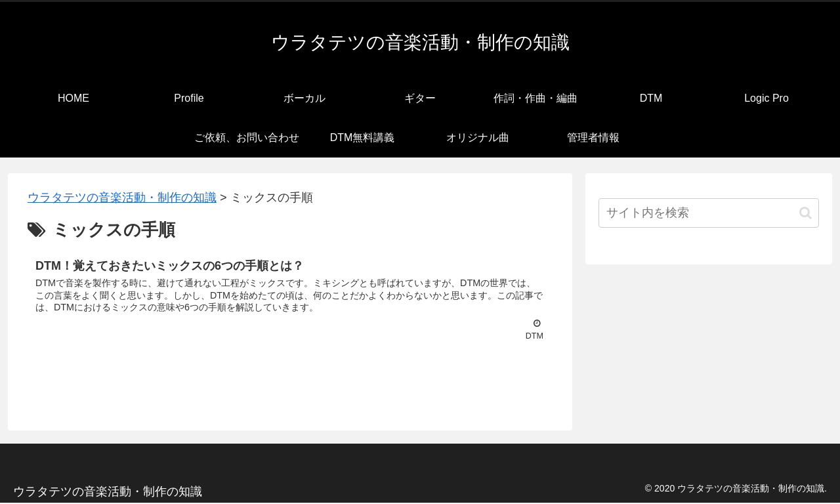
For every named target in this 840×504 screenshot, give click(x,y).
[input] (709, 213)
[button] (806, 213)
